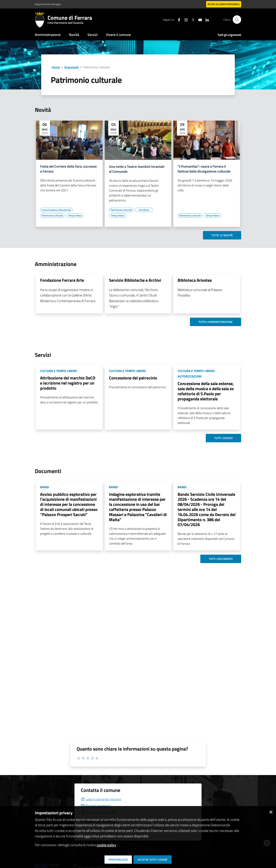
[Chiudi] (271, 811)
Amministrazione (48, 35)
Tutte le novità (222, 235)
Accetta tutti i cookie (153, 860)
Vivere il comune (118, 35)
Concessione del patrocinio (133, 378)
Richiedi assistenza (96, 806)
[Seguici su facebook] (178, 19)
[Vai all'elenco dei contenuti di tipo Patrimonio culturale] (52, 216)
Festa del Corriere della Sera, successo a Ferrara (68, 169)
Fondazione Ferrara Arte (62, 280)
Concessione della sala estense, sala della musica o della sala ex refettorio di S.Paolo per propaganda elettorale (206, 391)
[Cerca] (237, 20)
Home (56, 67)
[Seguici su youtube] (199, 19)
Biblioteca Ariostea (195, 280)
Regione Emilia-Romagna (48, 4)
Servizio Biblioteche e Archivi (135, 280)
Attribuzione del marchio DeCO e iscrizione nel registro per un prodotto (68, 383)
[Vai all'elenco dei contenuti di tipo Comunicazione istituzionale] (56, 210)
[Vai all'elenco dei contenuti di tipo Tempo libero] (75, 216)
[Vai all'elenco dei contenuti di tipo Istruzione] (144, 210)
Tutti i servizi (223, 438)
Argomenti (72, 67)
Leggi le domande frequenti (101, 799)
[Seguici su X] (192, 19)
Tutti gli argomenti (229, 35)
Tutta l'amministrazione (216, 322)
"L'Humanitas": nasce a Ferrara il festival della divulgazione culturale (204, 169)
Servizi (92, 35)
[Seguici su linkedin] (206, 19)
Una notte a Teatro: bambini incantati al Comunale (137, 169)
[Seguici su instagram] (185, 19)
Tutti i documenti (221, 559)
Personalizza (118, 860)
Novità (74, 35)
